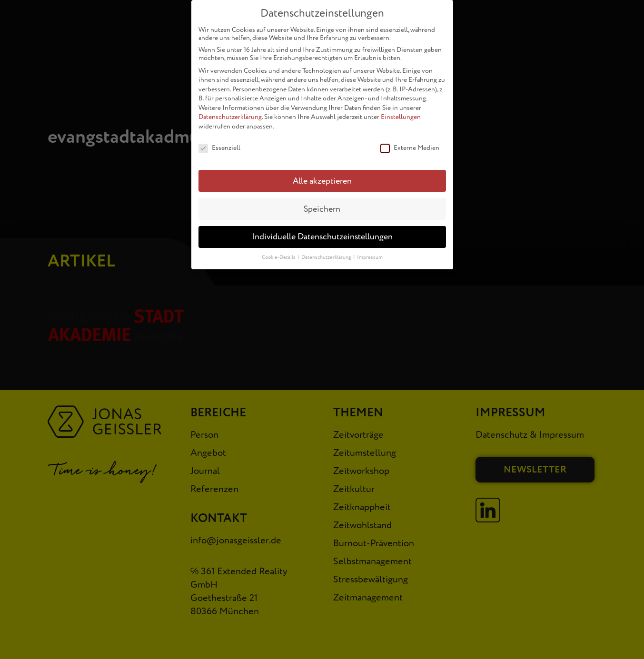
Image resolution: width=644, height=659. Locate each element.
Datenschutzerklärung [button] (327, 253)
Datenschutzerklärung (230, 113)
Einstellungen (401, 113)
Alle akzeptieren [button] (322, 176)
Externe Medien (410, 143)
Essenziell (219, 143)
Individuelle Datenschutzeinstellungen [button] (322, 232)
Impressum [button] (370, 253)
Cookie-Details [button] (279, 253)
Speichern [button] (322, 204)
